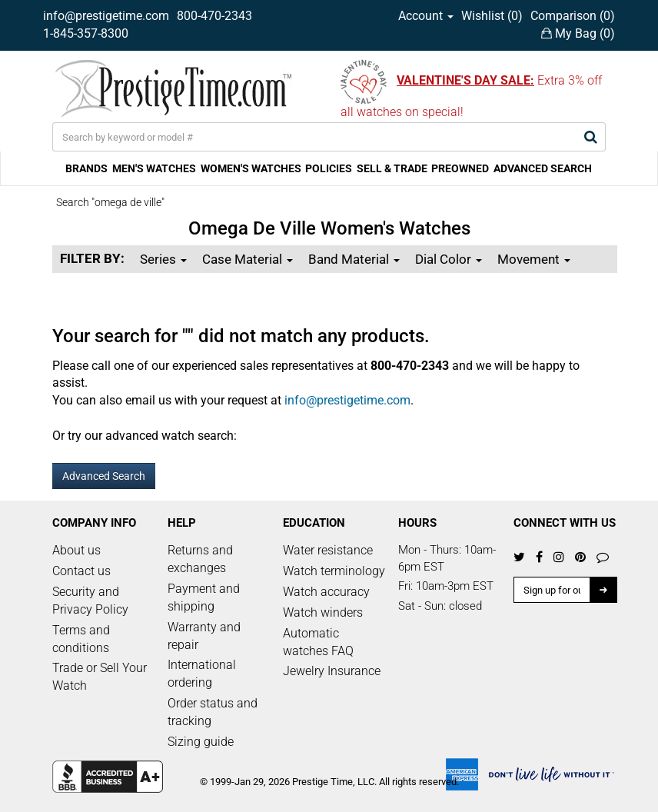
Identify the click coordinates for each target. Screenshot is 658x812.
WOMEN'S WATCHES (251, 168)
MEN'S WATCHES (154, 168)
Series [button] (163, 259)
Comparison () (573, 16)
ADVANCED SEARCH (543, 168)
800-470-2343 (214, 16)
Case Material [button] (248, 259)
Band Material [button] (354, 259)
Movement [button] (534, 259)
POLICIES (329, 168)
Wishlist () (492, 16)
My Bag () (578, 33)
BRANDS (86, 168)
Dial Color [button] (449, 259)
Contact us (81, 571)
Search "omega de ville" (110, 202)
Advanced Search (104, 476)
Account (426, 16)
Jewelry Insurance (332, 671)
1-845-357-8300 (86, 33)
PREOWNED (460, 168)
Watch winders (323, 612)
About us (76, 550)
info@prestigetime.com (106, 16)
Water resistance (328, 550)
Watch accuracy (326, 592)
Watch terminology (334, 571)
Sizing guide (201, 742)
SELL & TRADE (392, 168)
